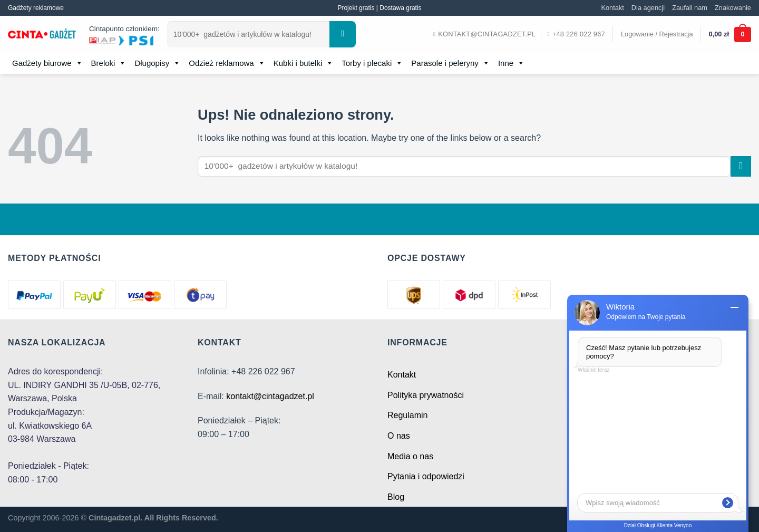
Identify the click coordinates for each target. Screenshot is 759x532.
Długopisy (157, 63)
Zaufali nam (690, 8)
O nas (399, 436)
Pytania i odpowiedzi (426, 476)
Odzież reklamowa (227, 63)
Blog (396, 497)
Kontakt (612, 8)
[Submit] (343, 34)
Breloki (109, 63)
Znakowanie (733, 8)
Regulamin (407, 415)
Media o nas (410, 456)
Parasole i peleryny (450, 63)
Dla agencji (648, 8)
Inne (511, 63)
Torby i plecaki (372, 63)
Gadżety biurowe (47, 63)
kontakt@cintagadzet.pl (270, 396)
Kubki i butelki (304, 63)
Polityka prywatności (426, 395)
